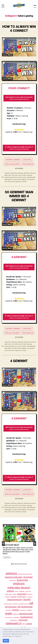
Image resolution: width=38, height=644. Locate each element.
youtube (24, 181)
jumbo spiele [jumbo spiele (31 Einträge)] (9, 594)
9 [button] (25, 564)
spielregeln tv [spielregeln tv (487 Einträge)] (14, 623)
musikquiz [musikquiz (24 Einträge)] (30, 597)
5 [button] (18, 564)
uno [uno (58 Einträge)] (24, 624)
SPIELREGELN (28, 164)
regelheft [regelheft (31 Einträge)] (29, 610)
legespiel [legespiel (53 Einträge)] (14, 597)
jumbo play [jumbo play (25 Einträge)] (28, 591)
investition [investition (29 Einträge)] (22, 591)
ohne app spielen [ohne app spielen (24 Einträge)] (8, 604)
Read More (7, 557)
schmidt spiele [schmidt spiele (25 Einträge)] (9, 617)
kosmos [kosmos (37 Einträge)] (8, 597)
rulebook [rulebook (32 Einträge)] (16, 614)
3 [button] (15, 564)
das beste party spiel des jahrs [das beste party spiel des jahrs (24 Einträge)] (25, 574)
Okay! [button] (6, 641)
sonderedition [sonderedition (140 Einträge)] (26, 617)
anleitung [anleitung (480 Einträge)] (11, 573)
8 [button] (23, 564)
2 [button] (13, 564)
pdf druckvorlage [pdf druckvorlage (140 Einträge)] (25, 607)
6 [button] (20, 564)
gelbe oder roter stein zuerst (13, 175)
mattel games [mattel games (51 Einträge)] (22, 597)
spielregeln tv (8, 179)
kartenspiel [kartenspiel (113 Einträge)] (22, 594)
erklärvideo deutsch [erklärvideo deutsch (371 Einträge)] (19, 588)
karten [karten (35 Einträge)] (15, 594)
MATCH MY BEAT (11, 545)
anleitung (14, 173)
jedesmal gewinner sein (12, 177)
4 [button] (17, 564)
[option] (19, 542)
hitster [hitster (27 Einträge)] (17, 591)
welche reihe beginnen (20, 179)
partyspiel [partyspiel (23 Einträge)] (15, 604)
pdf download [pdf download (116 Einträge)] (11, 607)
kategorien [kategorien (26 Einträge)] (30, 594)
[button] (23, 636)
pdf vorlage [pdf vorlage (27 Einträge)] (9, 610)
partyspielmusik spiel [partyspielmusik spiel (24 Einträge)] (23, 604)
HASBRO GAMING (13, 160)
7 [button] (21, 564)
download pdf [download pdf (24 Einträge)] (13, 580)
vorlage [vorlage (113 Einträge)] (29, 624)
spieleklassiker (31, 177)
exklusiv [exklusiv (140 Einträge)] (10, 591)
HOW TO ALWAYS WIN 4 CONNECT (19, 29)
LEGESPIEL (27, 160)
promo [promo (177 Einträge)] (16, 610)
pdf (21, 177)
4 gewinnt (7, 173)
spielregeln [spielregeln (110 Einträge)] (23, 620)
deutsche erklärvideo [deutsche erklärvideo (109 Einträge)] (14, 577)
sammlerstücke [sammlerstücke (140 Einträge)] (26, 614)
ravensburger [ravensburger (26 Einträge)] (23, 610)
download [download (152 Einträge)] (28, 577)
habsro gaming (27, 175)
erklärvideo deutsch (30, 173)
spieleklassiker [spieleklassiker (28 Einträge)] (14, 620)
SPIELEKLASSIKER (12, 164)
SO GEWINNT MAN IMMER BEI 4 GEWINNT (19, 196)
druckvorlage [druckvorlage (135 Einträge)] (22, 580)
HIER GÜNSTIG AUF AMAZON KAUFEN (19, 98)
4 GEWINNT (19, 361)
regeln (24, 177)
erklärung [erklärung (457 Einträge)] (19, 584)
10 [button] (26, 564)
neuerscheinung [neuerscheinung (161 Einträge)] (15, 599)
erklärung (20, 173)
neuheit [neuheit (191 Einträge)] (27, 599)
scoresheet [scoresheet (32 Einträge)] (16, 617)
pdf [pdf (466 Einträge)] (31, 603)
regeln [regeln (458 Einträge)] (9, 613)
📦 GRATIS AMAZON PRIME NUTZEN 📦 (19, 148)
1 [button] (12, 564)
